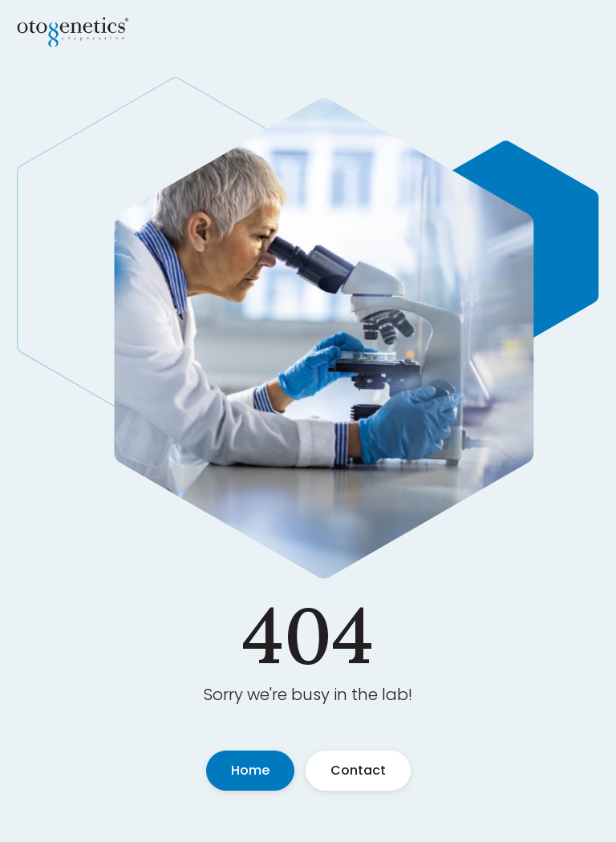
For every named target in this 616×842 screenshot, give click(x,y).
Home (250, 770)
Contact (358, 770)
